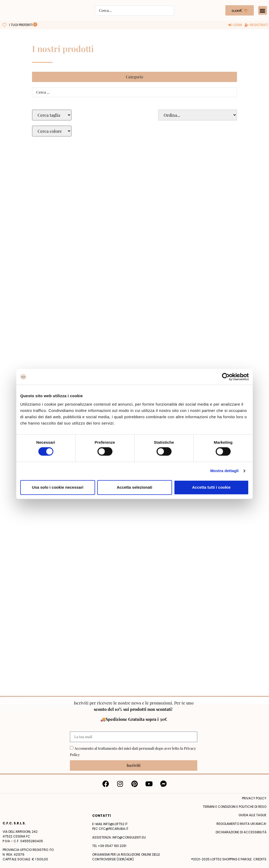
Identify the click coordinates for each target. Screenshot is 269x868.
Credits (260, 859)
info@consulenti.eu (129, 837)
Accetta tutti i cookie (211, 487)
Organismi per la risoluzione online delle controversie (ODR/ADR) (126, 857)
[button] (263, 10)
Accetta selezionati (134, 487)
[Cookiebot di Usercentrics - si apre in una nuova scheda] (226, 377)
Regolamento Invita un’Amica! (241, 824)
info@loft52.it (115, 824)
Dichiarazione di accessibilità (241, 832)
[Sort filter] (198, 115)
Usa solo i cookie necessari (58, 487)
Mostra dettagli (224, 471)
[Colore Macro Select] (52, 131)
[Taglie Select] (52, 115)
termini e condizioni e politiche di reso (235, 807)
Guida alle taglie (252, 815)
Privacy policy (254, 798)
